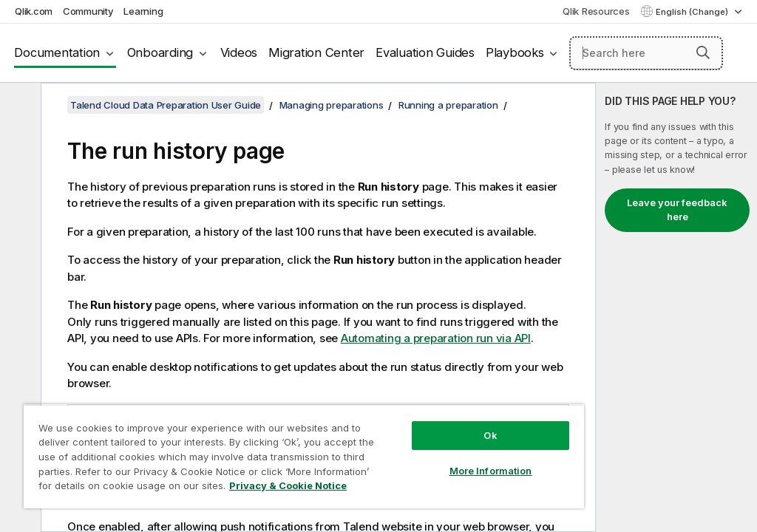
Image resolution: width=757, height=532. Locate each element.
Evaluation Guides (425, 52)
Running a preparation (448, 105)
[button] (703, 52)
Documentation (57, 52)
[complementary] (676, 307)
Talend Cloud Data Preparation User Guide (166, 105)
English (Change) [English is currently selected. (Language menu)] (693, 12)
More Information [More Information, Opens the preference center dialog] (491, 471)
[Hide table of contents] (18, 106)
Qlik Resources (596, 11)
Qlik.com (34, 11)
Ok (490, 435)
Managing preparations (332, 105)
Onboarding (160, 52)
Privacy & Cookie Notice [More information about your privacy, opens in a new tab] (288, 485)
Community (88, 11)
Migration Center (316, 52)
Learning (143, 11)
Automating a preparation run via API (436, 338)
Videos (239, 52)
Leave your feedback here (677, 210)
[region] (304, 456)
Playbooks (515, 52)
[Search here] (646, 53)
